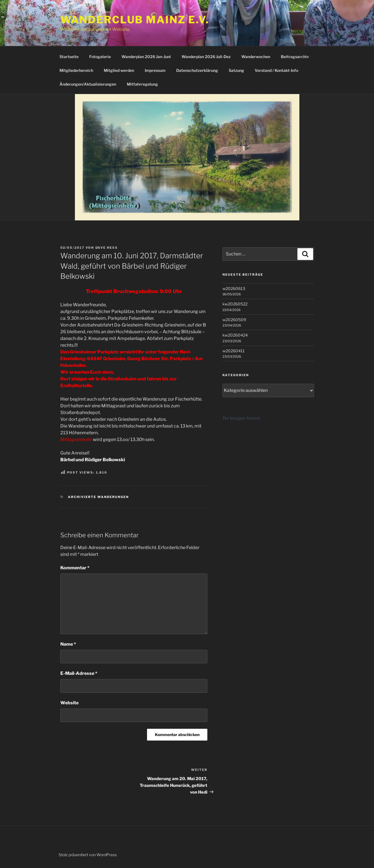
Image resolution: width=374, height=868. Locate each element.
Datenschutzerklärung (197, 70)
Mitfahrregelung (142, 84)
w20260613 (234, 288)
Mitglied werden (119, 70)
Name (68, 644)
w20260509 (234, 320)
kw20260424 (235, 335)
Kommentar (75, 568)
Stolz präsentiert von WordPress (88, 855)
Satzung (236, 70)
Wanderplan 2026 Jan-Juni (146, 57)
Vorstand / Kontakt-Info (277, 70)
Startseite (69, 57)
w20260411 (234, 351)
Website (69, 703)
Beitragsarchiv (295, 57)
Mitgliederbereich (76, 70)
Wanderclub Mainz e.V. (135, 20)
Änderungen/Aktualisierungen (88, 84)
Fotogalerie (100, 57)
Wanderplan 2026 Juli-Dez (206, 57)
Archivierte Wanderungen (98, 497)
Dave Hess (107, 248)
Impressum (155, 70)
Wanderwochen (256, 57)
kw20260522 (235, 304)
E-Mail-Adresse (79, 673)
